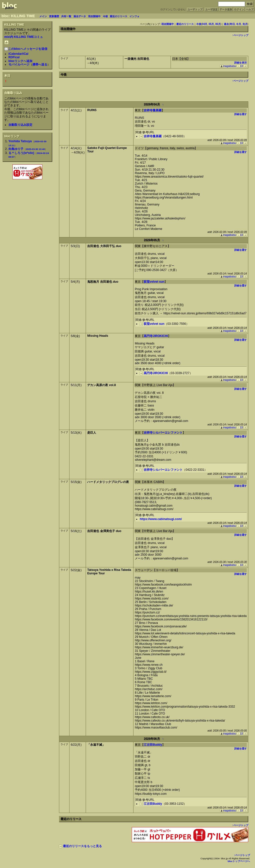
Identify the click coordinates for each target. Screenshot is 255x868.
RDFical (14, 57)
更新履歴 (54, 16)
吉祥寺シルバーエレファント (163, 433)
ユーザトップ (195, 9)
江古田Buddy (153, 745)
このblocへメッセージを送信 (26, 49)
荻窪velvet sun (154, 282)
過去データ (80, 16)
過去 (226, 24)
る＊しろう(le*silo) (21, 153)
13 (240, 66)
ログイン (239, 9)
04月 (205, 24)
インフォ (134, 16)
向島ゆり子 (16, 149)
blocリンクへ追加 (21, 61)
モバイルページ (19, 65)
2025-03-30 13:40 (35, 149)
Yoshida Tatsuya (20, 141)
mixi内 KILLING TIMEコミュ (24, 37)
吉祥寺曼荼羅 (153, 110)
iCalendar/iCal (18, 54)
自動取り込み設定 (20, 125)
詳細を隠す (241, 114)
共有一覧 (66, 16)
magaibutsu (228, 66)
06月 (218, 24)
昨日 (232, 24)
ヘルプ (250, 9)
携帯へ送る (40, 65)
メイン (43, 16)
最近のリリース (119, 16)
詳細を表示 (241, 63)
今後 (105, 16)
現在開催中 (94, 16)
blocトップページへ (239, 861)
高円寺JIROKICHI (156, 336)
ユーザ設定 (211, 9)
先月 (245, 24)
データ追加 (226, 9)
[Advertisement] (27, 191)
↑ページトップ (240, 35)
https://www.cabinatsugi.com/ (161, 519)
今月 (239, 24)
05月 (211, 24)
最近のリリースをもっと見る (80, 846)
